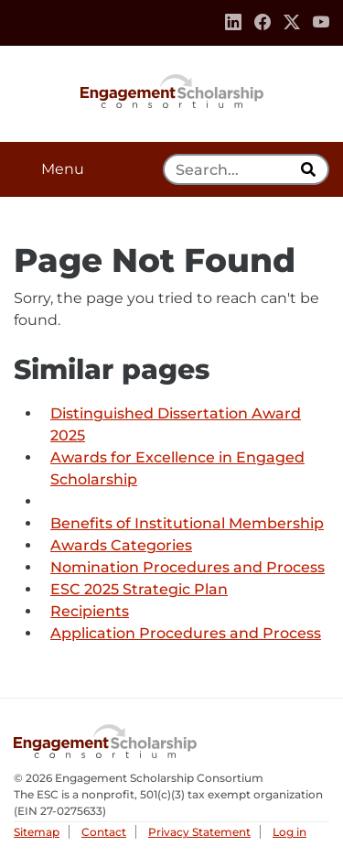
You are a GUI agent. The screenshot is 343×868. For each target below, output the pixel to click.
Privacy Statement (199, 832)
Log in (289, 832)
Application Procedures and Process (186, 633)
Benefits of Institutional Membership (187, 523)
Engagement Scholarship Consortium (172, 90)
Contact (104, 832)
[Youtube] (321, 23)
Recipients (90, 611)
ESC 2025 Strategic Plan (139, 589)
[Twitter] (292, 23)
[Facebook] (263, 23)
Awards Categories (121, 545)
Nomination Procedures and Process (188, 567)
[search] (310, 169)
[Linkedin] (233, 23)
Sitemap (37, 832)
